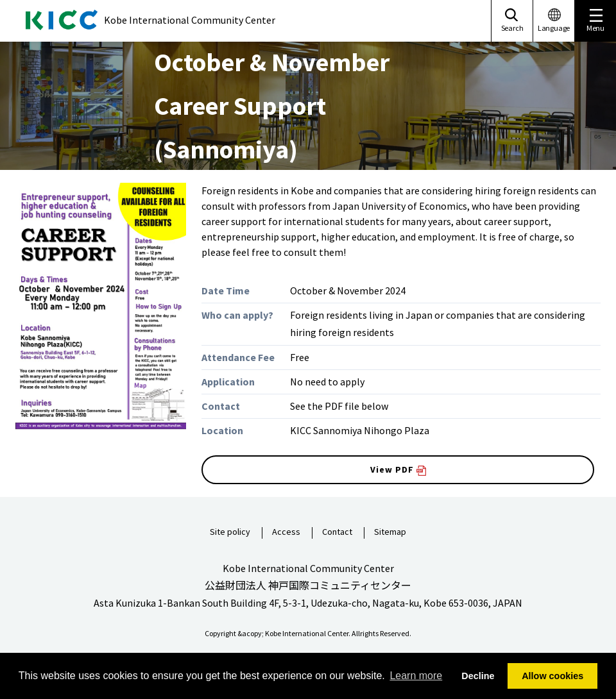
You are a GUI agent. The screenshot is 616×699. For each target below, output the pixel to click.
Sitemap (390, 532)
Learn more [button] (416, 676)
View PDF (398, 470)
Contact (337, 532)
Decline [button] (478, 676)
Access (286, 532)
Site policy (230, 532)
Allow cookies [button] (552, 676)
